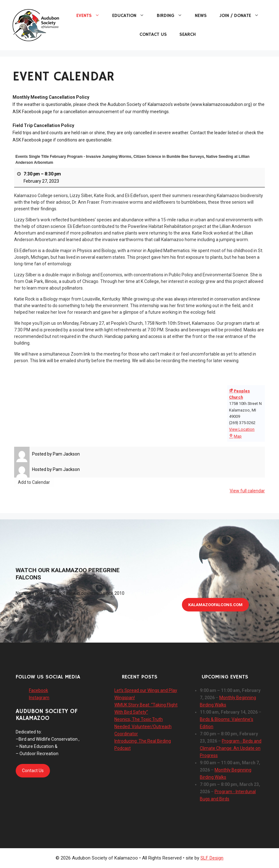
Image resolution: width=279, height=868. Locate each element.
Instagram (39, 698)
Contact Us (153, 34)
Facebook (38, 690)
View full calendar (247, 491)
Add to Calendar (34, 482)
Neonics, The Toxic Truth (139, 719)
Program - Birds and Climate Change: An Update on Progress (231, 748)
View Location (242, 429)
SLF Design (212, 858)
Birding (173, 16)
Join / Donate (242, 16)
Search (188, 34)
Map (235, 437)
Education (131, 16)
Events (91, 16)
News (201, 16)
